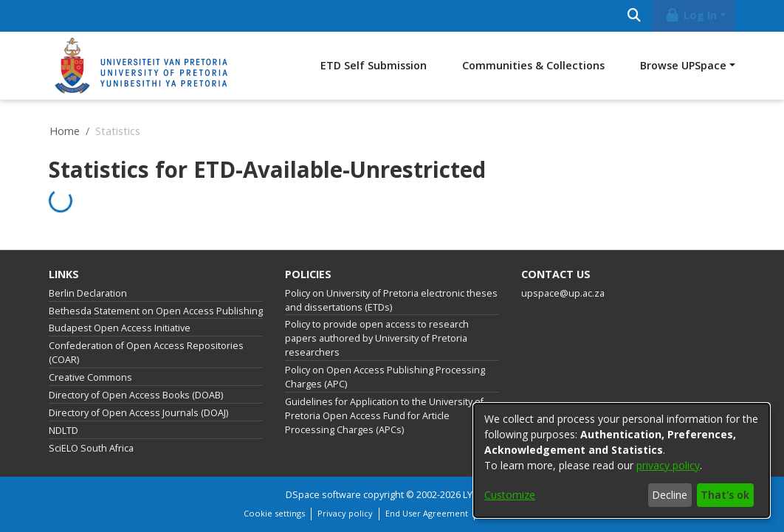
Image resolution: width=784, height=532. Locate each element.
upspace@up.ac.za (563, 293)
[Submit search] (634, 16)
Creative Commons (90, 377)
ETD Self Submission (374, 65)
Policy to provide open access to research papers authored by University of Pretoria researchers (377, 338)
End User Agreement (427, 513)
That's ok (725, 495)
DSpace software (323, 495)
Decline (670, 495)
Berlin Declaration (88, 293)
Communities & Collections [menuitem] (533, 65)
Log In (691, 15)
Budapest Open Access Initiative (120, 328)
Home (65, 131)
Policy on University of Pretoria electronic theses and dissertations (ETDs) (391, 300)
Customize (510, 495)
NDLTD (63, 431)
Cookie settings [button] (274, 513)
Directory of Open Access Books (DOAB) (136, 395)
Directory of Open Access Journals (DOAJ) (138, 413)
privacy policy (668, 465)
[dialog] (622, 460)
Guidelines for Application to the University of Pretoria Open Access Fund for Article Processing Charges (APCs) (384, 416)
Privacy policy (345, 513)
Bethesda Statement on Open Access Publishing (156, 311)
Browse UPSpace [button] (683, 65)
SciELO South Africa (91, 448)
